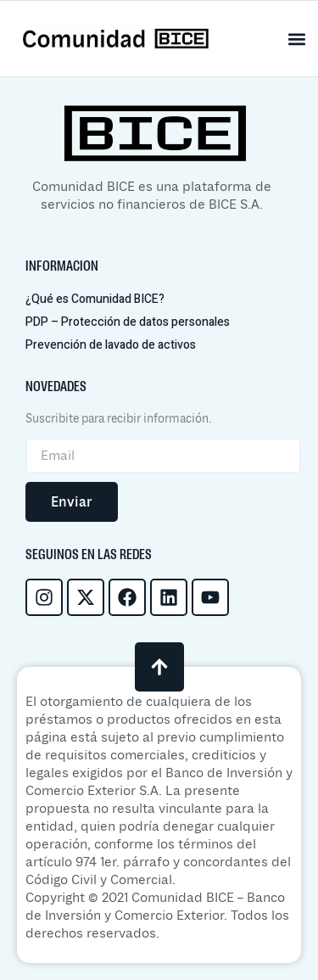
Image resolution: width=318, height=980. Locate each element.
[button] (297, 39)
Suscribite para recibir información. (118, 419)
